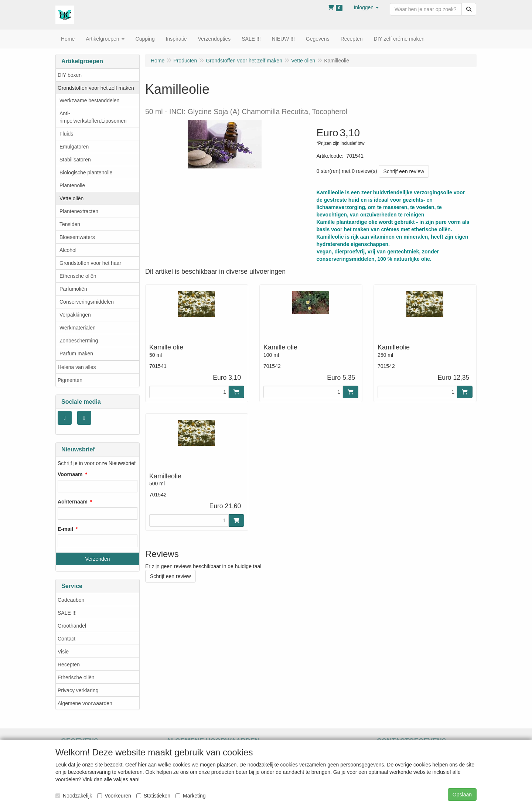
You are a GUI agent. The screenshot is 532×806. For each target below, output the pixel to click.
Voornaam (70, 474)
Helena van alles (77, 367)
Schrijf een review (404, 171)
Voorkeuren (114, 796)
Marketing (190, 796)
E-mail (65, 529)
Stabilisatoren (75, 160)
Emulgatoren (74, 147)
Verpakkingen (75, 315)
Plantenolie (72, 185)
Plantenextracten (79, 211)
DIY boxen (70, 75)
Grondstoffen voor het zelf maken (96, 88)
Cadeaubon (71, 600)
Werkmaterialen (78, 328)
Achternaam (73, 502)
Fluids (66, 134)
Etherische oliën (78, 276)
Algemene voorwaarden (85, 703)
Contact (66, 639)
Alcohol (68, 250)
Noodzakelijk (74, 796)
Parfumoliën (73, 289)
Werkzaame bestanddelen (89, 100)
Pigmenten (70, 380)
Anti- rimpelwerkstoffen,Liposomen (93, 117)
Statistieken (153, 796)
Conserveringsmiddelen (87, 302)
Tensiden (70, 224)
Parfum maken (76, 354)
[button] (366, 7)
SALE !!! (67, 613)
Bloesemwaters (77, 237)
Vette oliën (71, 198)
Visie (63, 652)
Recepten (69, 665)
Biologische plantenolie (86, 173)
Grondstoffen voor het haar (90, 263)
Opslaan (462, 795)
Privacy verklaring (78, 690)
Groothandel (72, 626)
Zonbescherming (79, 341)
